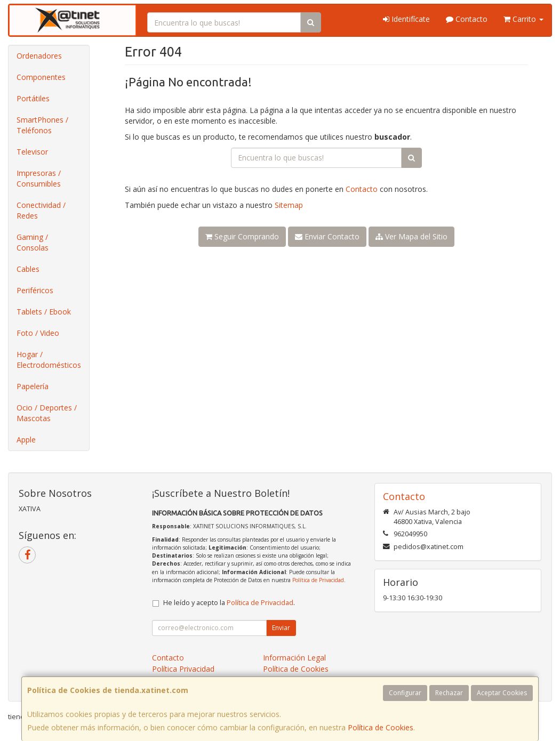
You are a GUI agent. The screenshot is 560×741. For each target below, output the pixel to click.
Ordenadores (39, 56)
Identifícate (406, 19)
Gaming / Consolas (33, 242)
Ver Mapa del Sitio (411, 236)
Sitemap (289, 205)
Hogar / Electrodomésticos (49, 360)
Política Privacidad (183, 669)
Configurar (405, 693)
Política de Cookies (381, 727)
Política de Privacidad (318, 580)
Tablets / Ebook (44, 312)
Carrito (523, 19)
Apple (26, 440)
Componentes (41, 77)
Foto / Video (38, 333)
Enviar (281, 628)
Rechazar (449, 693)
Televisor (32, 152)
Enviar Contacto (327, 236)
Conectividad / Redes (41, 210)
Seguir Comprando (242, 236)
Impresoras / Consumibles (39, 178)
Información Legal (294, 658)
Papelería (33, 386)
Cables (28, 269)
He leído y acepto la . (229, 603)
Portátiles (33, 98)
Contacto (467, 19)
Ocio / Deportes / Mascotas (47, 413)
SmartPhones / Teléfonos (42, 125)
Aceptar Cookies (502, 693)
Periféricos (35, 290)
